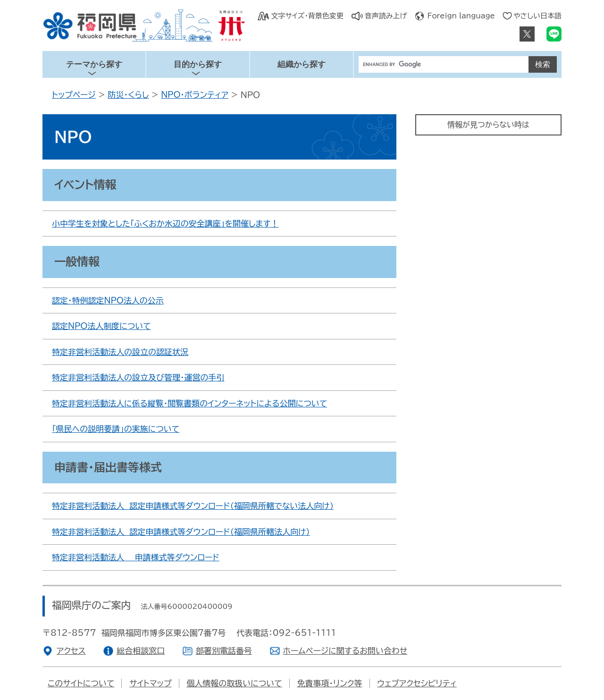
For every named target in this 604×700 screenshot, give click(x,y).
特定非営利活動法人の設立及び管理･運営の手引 (138, 377)
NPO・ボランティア (195, 95)
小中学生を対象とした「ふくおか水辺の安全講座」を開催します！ (165, 223)
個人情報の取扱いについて (234, 683)
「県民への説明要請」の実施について (116, 429)
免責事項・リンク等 (330, 683)
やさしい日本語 (537, 16)
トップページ (74, 95)
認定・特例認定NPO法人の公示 (108, 300)
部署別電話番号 (224, 651)
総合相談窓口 (141, 651)
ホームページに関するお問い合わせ (345, 651)
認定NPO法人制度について (101, 326)
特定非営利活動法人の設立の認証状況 (120, 352)
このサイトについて (81, 683)
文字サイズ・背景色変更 (307, 16)
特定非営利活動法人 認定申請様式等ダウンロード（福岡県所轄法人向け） (181, 532)
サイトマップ (150, 683)
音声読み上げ (386, 16)
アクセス (71, 651)
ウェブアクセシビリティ (417, 683)
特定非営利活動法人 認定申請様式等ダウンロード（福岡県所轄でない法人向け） (193, 506)
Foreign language (461, 16)
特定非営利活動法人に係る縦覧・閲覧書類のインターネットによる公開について (189, 403)
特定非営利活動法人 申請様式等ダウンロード (136, 557)
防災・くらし (128, 95)
